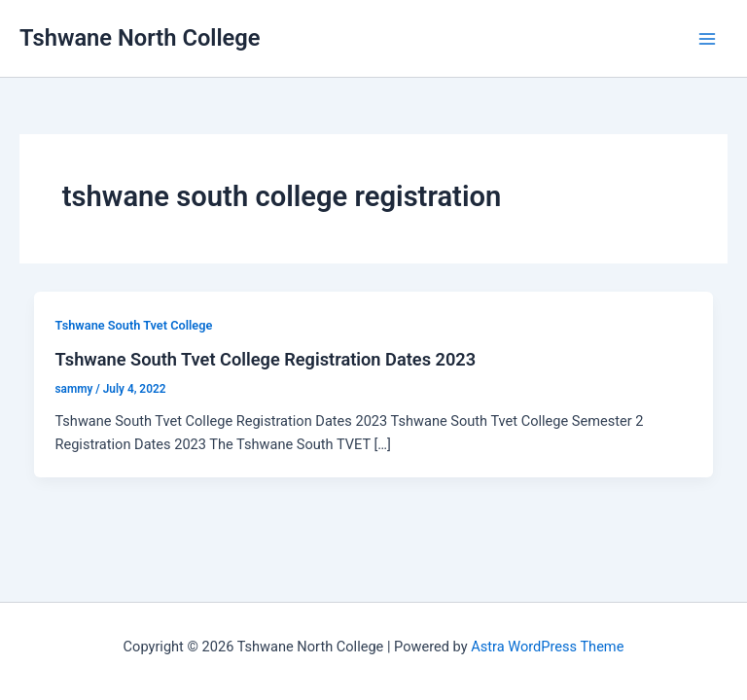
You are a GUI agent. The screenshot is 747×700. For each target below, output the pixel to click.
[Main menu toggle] (707, 39)
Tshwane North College (140, 38)
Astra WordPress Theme (547, 647)
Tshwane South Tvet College (133, 325)
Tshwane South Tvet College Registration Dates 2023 (265, 359)
